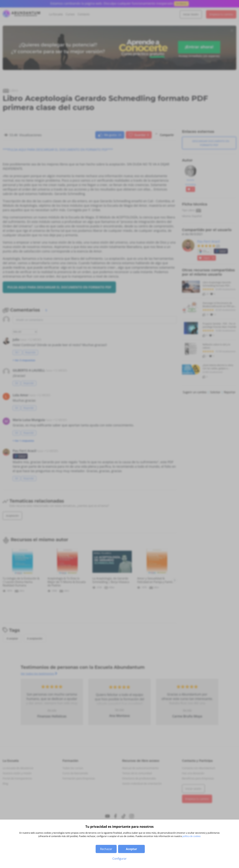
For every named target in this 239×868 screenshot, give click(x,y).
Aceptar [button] (132, 849)
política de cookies (192, 836)
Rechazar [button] (106, 849)
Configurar (119, 859)
